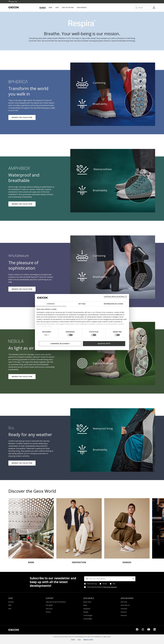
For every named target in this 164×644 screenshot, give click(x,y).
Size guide (49, 605)
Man (114, 584)
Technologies (88, 615)
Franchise (124, 609)
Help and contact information (56, 602)
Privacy (48, 612)
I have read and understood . (102, 587)
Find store (49, 609)
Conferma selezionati (60, 344)
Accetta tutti (104, 344)
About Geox (87, 602)
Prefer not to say (92, 584)
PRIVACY (73, 640)
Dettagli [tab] (82, 304)
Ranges (86, 612)
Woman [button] (43, 8)
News (85, 605)
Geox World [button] (82, 8)
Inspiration (87, 609)
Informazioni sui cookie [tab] (113, 304)
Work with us (125, 605)
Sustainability (88, 619)
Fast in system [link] (68, 8)
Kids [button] (57, 8)
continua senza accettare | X (115, 296)
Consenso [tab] (51, 304)
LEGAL (79, 640)
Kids (10, 609)
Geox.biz (124, 612)
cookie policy (47, 326)
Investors (124, 615)
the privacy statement (110, 587)
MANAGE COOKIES (88, 640)
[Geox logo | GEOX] (14, 630)
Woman (105, 584)
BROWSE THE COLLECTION (22, 117)
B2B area (124, 602)
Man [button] (50, 8)
